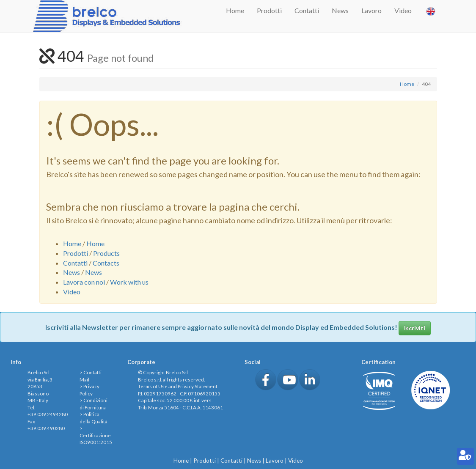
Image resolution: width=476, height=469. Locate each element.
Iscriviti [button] (415, 328)
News (340, 10)
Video (403, 10)
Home (235, 10)
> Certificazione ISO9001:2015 (96, 435)
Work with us (129, 282)
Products (106, 253)
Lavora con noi (84, 282)
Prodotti (269, 10)
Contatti (307, 10)
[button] (266, 380)
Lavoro (371, 10)
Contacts (106, 263)
